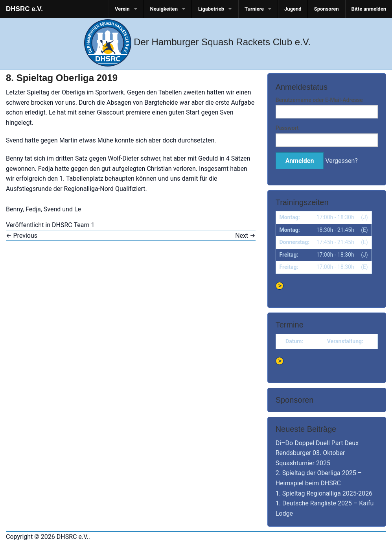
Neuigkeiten (164, 9)
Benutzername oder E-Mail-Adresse (319, 100)
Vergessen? (341, 161)
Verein (122, 9)
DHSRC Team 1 (73, 225)
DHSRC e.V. (24, 9)
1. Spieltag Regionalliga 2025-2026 (324, 493)
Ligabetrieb (211, 9)
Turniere (254, 9)
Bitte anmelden (369, 9)
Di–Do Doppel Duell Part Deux (317, 443)
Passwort (287, 128)
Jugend (293, 9)
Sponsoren (327, 9)
